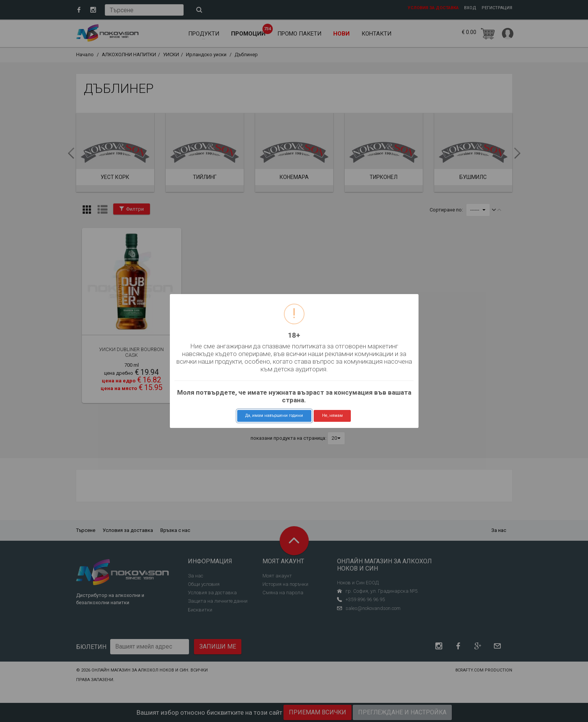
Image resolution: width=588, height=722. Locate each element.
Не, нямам (332, 415)
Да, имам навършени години (274, 415)
